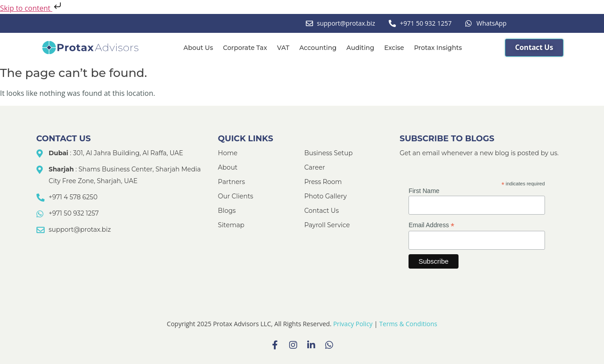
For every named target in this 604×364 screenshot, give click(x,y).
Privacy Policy (353, 324)
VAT (283, 48)
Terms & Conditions (408, 324)
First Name (424, 191)
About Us (198, 48)
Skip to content (32, 8)
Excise (394, 48)
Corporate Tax (245, 48)
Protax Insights (438, 48)
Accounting (318, 48)
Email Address (431, 225)
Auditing (360, 48)
